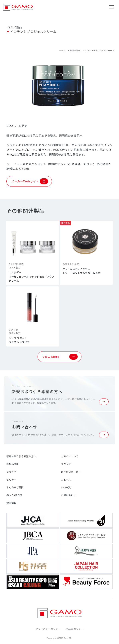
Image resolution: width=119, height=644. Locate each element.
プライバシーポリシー (48, 629)
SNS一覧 (66, 487)
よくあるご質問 (15, 487)
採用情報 (11, 503)
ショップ (11, 472)
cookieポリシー (75, 629)
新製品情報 (75, 50)
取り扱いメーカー (71, 472)
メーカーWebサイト (30, 181)
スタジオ (66, 464)
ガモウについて (70, 456)
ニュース (66, 480)
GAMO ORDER (14, 495)
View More (60, 357)
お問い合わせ (68, 495)
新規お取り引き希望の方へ (21, 456)
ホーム (62, 50)
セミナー (11, 480)
